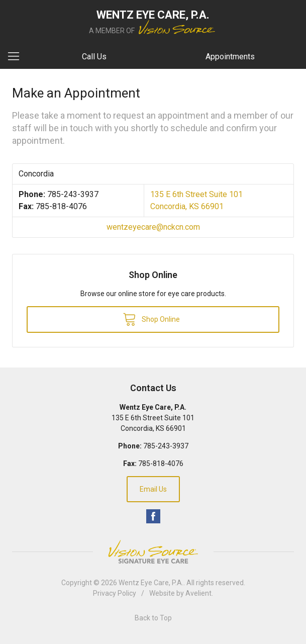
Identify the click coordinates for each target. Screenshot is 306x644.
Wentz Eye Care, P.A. (151, 583)
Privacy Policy (115, 593)
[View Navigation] (17, 57)
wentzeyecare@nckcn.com (153, 227)
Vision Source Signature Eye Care (153, 552)
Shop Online (151, 319)
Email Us (153, 489)
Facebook (153, 516)
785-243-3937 (73, 194)
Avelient (198, 593)
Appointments (230, 57)
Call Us (94, 57)
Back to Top (153, 618)
